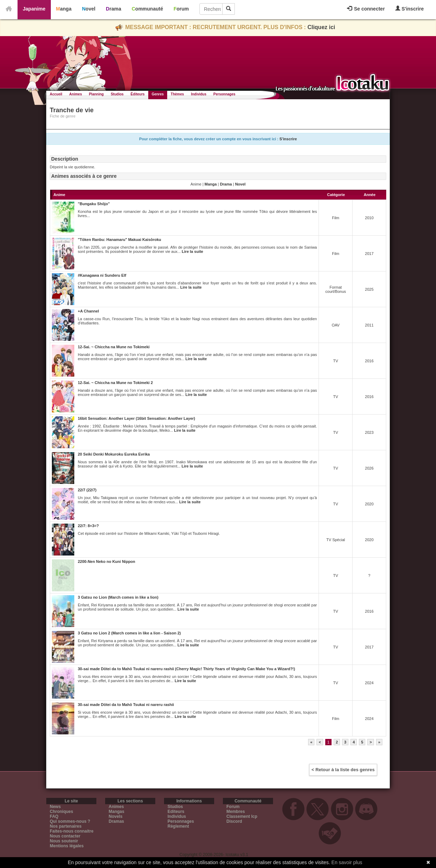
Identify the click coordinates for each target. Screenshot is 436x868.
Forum (181, 9)
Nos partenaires (66, 826)
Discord (234, 821)
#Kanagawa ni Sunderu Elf (102, 275)
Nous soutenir (64, 841)
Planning (96, 94)
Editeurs (176, 812)
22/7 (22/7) (87, 490)
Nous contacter (65, 836)
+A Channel (88, 311)
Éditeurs (138, 94)
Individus (199, 94)
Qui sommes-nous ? (70, 821)
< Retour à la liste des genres (343, 770)
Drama (114, 9)
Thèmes (177, 94)
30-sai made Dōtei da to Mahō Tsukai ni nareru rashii (126, 705)
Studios (117, 94)
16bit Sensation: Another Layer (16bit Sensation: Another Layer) (137, 418)
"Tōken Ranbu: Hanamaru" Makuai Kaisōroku (120, 240)
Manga (64, 9)
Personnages (224, 94)
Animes (76, 94)
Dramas (116, 821)
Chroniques (62, 812)
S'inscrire (410, 9)
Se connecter (366, 9)
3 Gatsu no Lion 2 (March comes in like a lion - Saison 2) (129, 633)
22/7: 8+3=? (88, 526)
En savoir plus (347, 862)
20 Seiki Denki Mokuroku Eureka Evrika (114, 454)
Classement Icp (242, 816)
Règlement (178, 826)
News (55, 807)
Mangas (117, 812)
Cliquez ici (321, 27)
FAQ (54, 816)
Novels (115, 816)
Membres (236, 812)
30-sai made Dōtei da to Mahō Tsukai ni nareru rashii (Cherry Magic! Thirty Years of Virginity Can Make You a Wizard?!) (186, 669)
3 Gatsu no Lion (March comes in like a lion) (118, 597)
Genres (158, 94)
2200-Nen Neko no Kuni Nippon (107, 561)
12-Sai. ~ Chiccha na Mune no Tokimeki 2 (115, 383)
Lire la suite (193, 251)
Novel (89, 9)
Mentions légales (67, 846)
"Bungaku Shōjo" (94, 204)
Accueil (56, 94)
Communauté (147, 9)
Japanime (34, 9)
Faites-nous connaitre (72, 831)
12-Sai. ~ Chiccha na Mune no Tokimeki (114, 347)
